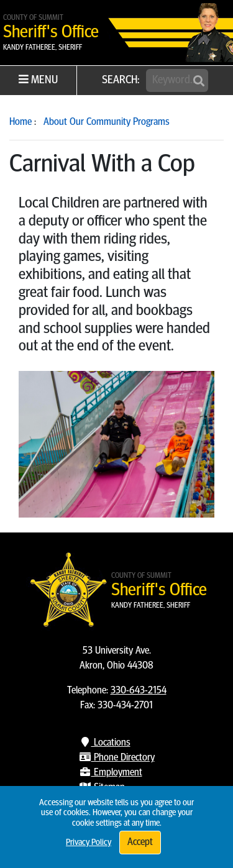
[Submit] (199, 81)
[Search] (177, 80)
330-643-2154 (139, 691)
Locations (105, 743)
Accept (140, 843)
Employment (111, 773)
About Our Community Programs (107, 122)
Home (21, 122)
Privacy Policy (89, 843)
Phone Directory (117, 758)
